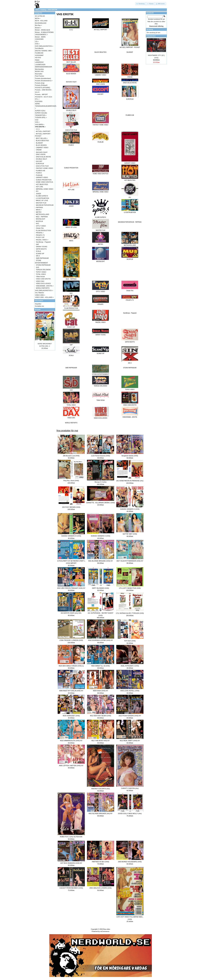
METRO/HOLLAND (43, 214)
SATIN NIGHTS (41, 249)
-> (40, 127)
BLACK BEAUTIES (100, 52)
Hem (37, 10)
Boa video (107, 929)
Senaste (38, 309)
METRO (39, 212)
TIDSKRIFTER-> (41, 115)
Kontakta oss (40, 306)
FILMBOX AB (130, 115)
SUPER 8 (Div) (40, 111)
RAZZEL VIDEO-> (42, 240)
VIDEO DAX (40, 281)
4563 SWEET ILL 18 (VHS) (101, 666)
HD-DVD (38, 58)
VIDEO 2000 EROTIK (43, 279)
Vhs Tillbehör (40, 293)
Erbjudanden (151, 36)
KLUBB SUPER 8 (42, 196)
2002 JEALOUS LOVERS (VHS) (100, 888)
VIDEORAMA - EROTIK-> (45, 286)
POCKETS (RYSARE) (43, 88)
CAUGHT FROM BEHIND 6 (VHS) (71, 888)
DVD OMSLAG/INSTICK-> (44, 46)
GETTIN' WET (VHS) (130, 534)
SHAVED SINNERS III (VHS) (71, 536)
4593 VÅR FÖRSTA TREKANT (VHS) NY (71, 588)
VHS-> (37, 122)
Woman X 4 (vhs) (101, 482)
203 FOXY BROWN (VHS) (71, 507)
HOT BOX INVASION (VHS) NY (71, 863)
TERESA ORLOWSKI (43, 270)
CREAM (39, 150)
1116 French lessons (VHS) (100, 456)
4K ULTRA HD (40, 16)
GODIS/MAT (39, 55)
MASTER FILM (41, 203)
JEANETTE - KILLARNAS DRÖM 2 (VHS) (100, 503)
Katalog (43, 10)
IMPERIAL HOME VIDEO (45, 189)
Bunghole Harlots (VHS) (130, 456)
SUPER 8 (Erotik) (41, 113)
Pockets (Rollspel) (41, 85)
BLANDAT (130, 52)
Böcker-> (38, 28)
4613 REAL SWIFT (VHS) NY (130, 741)
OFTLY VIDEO (41, 226)
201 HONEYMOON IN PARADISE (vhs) (130, 481)
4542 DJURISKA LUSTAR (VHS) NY (100, 640)
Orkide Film (40, 228)
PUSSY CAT (40, 237)
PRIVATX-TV (40, 235)
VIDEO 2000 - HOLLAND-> (44, 297)
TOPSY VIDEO (41, 272)
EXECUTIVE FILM (42, 166)
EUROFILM (40, 164)
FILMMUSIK (39, 53)
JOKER (38, 194)
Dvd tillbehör (39, 48)
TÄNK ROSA (40, 277)
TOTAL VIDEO (41, 274)
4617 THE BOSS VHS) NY (101, 741)
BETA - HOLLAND (41, 21)
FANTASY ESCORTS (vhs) (101, 789)
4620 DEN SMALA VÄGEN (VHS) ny (71, 666)
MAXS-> (39, 210)
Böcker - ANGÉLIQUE (43, 30)
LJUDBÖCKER (40, 65)
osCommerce (105, 931)
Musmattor (39, 74)
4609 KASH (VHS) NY (101, 691)
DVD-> (37, 44)
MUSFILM (39, 221)
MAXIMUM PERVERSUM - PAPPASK (130, 222)
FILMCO (39, 173)
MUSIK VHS (39, 71)
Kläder (37, 60)
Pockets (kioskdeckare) (43, 78)
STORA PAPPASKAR (130, 368)
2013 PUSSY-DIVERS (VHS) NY (130, 716)
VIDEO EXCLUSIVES (43, 283)
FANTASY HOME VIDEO (44, 168)
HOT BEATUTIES (42, 184)
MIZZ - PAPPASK (42, 217)
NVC (37, 224)
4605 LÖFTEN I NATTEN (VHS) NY (71, 766)
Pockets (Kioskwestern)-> (44, 81)
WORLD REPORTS (71, 423)
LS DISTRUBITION (42, 198)
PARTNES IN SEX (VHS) (100, 862)
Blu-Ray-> (38, 25)
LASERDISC (39, 62)
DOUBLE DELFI (41, 159)
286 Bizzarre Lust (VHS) (71, 456)
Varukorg (150, 29)
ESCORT (39, 161)
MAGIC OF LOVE (42, 200)
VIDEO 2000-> (40, 295)
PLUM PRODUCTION (43, 231)
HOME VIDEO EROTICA (44, 182)
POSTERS (39, 101)
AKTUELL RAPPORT (43, 131)
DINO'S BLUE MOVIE (43, 157)
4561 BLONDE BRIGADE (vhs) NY (100, 813)
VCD (37, 120)
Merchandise (39, 69)
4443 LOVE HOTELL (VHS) (130, 691)
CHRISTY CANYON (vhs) (130, 788)
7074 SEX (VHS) (130, 641)
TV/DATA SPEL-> (41, 117)
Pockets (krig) (40, 83)
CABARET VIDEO (42, 148)
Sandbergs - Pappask (130, 313)
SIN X (38, 256)
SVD (37, 267)
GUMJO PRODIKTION (71, 168)
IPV (37, 191)
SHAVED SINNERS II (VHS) (101, 536)
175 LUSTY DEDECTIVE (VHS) (130, 588)
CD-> (37, 41)
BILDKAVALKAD (41, 23)
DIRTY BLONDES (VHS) (100, 588)
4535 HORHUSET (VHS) (71, 716)
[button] (141, 4)
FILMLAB (39, 175)
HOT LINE (39, 187)
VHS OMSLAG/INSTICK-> (44, 290)
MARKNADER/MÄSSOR (43, 67)
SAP (37, 244)
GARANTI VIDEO (42, 177)
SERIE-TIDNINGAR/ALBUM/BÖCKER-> (46, 106)
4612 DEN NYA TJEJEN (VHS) (100, 716)
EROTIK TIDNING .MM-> (44, 51)
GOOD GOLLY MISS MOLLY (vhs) (130, 813)
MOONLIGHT (41, 219)
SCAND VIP (40, 254)
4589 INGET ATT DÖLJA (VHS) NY (71, 691)
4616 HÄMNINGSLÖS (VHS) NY (71, 741)
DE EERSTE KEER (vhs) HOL (71, 613)
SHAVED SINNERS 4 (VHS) (130, 509)
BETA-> (38, 18)
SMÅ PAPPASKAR (71, 368)
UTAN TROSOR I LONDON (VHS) (71, 640)
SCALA (38, 251)
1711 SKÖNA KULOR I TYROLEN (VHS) (130, 613)
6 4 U (38, 129)
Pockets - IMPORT (41, 94)
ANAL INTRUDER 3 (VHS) (130, 666)
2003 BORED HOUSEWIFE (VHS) (130, 862)
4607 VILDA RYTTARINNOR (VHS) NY (130, 561)
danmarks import (71, 82)
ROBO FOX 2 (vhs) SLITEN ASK (71, 837)
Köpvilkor (38, 304)
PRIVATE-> (40, 233)
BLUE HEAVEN (41, 145)
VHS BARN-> (40, 124)
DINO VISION (41, 154)
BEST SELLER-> (42, 138)
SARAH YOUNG (42, 247)
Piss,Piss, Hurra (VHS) (71, 481)
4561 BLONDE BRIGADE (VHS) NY (101, 561)
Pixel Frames (40, 76)
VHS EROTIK (53, 10)
